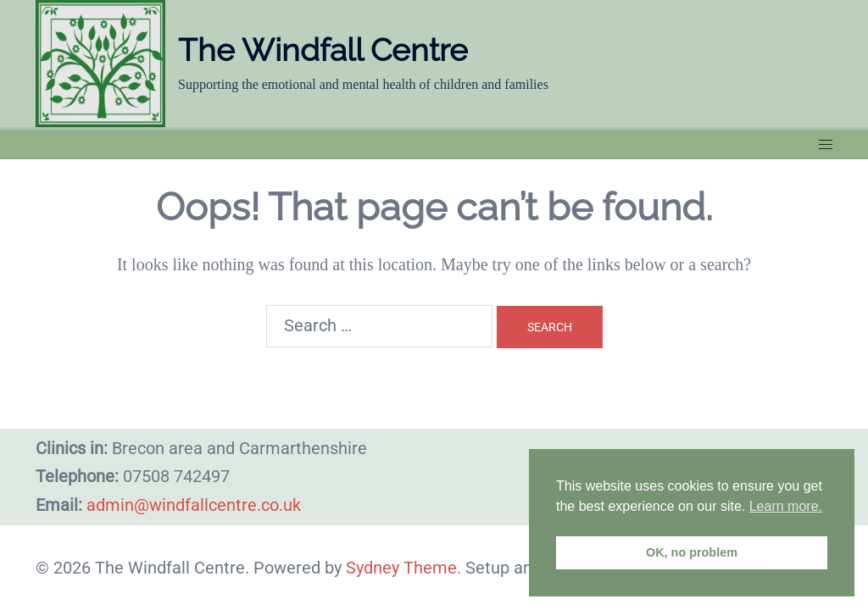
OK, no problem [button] (692, 552)
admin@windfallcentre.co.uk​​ (194, 505)
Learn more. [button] (786, 506)
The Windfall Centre (326, 50)
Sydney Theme (401, 568)
